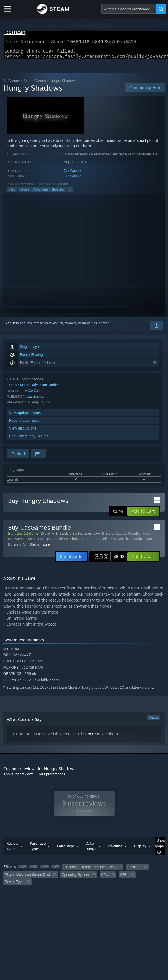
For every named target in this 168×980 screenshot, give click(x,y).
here (92, 737)
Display (140, 849)
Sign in (10, 327)
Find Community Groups (29, 439)
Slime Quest (80, 542)
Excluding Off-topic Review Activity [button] (90, 870)
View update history (25, 416)
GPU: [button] (124, 878)
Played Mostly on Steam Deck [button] (28, 878)
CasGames (73, 174)
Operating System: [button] (76, 878)
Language (66, 849)
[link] (108, 560)
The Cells (101, 542)
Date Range (91, 849)
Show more (40, 548)
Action (24, 193)
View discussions (23, 432)
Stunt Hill (49, 537)
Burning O (17, 548)
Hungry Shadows (53, 542)
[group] (84, 878)
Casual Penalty (128, 537)
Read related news (24, 424)
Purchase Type (38, 849)
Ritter (31, 542)
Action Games (35, 84)
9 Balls (107, 537)
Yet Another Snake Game (133, 542)
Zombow (92, 537)
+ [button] (70, 193)
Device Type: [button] (15, 885)
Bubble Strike (71, 537)
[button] (143, 515)
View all (154, 721)
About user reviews (18, 777)
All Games (12, 84)
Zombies (58, 193)
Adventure (40, 193)
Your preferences (52, 777)
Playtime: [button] (134, 870)
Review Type (12, 849)
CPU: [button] (105, 878)
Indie (12, 193)
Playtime (115, 849)
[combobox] (129, 9)
